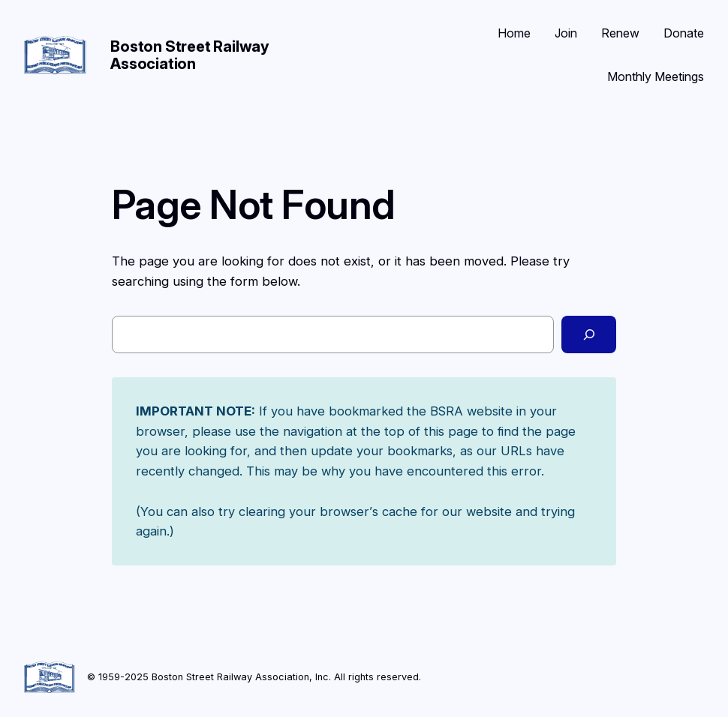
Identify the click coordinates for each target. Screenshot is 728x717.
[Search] (589, 334)
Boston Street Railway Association (190, 55)
